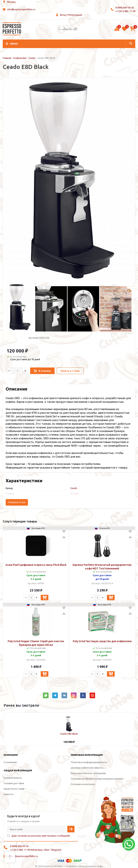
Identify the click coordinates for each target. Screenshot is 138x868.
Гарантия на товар (14, 789)
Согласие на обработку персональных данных (97, 779)
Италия (74, 493)
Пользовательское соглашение (88, 773)
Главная (7, 58)
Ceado (32, 58)
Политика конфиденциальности (89, 762)
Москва (11, 2)
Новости (8, 794)
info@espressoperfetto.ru (21, 9)
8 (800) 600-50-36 (125, 7)
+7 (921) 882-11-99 (125, 11)
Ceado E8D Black (69, 734)
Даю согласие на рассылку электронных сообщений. (41, 836)
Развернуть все (17, 502)
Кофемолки (20, 58)
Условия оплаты (13, 778)
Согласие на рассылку (83, 784)
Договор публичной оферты (87, 768)
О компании (10, 762)
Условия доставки (14, 783)
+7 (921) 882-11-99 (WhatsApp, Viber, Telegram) (36, 850)
